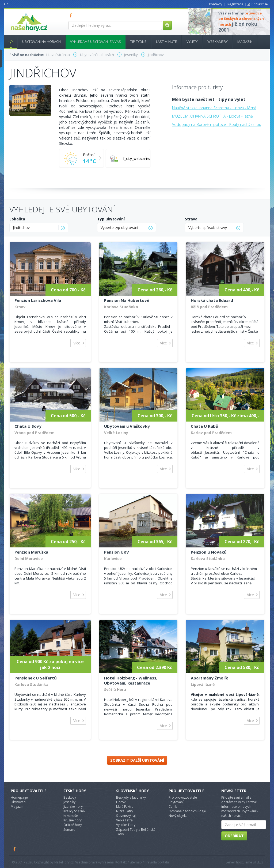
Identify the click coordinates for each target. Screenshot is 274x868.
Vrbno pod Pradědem (35, 433)
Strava (191, 219)
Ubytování (18, 802)
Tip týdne (138, 42)
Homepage (19, 797)
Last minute (166, 42)
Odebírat (234, 836)
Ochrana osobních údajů (187, 811)
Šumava (69, 830)
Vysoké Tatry (126, 825)
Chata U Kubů (205, 426)
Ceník (173, 807)
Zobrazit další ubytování (137, 760)
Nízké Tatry (125, 811)
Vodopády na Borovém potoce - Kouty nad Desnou (217, 124)
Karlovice (113, 559)
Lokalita (17, 219)
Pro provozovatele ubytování (183, 800)
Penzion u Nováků (209, 552)
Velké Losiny (116, 433)
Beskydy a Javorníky (131, 797)
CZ (6, 4)
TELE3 (259, 862)
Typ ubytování (111, 219)
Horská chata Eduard (212, 300)
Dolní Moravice (29, 559)
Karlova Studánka (121, 307)
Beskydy (70, 797)
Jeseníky (69, 802)
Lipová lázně (203, 684)
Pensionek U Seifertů (36, 678)
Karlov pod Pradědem (211, 433)
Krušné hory (73, 820)
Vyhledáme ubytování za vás (96, 42)
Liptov (121, 802)
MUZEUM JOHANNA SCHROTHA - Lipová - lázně (212, 116)
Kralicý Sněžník (74, 811)
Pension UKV (117, 552)
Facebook (15, 849)
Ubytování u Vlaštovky (127, 426)
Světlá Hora (115, 689)
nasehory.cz (19, 12)
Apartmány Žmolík (209, 678)
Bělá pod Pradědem (209, 307)
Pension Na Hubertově (127, 300)
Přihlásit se (260, 4)
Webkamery (218, 42)
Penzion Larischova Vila (38, 300)
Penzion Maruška (31, 552)
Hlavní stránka (9, 42)
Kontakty (216, 4)
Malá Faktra (125, 807)
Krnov (20, 307)
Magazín (245, 42)
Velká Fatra (124, 820)
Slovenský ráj (126, 816)
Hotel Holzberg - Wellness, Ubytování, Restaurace (131, 680)
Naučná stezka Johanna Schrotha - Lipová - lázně (214, 108)
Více (77, 343)
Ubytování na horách (41, 42)
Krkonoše (71, 816)
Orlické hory (73, 825)
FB (72, 15)
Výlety (192, 42)
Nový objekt (178, 816)
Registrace (235, 4)
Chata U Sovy (28, 426)
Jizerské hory (73, 807)
